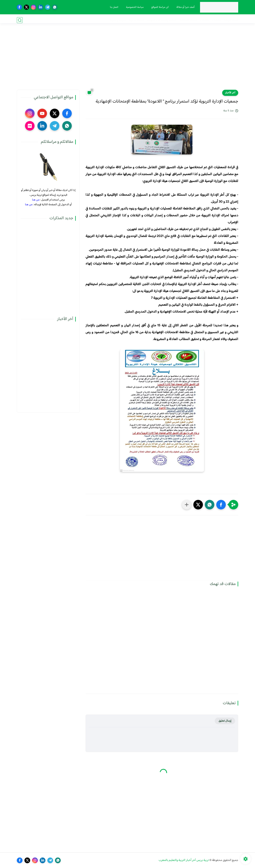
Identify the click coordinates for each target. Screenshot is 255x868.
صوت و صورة (118, 20)
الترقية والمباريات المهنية (162, 20)
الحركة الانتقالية (188, 20)
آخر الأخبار (230, 93)
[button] (221, 505)
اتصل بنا (113, 7)
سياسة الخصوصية (134, 7)
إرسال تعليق (225, 721)
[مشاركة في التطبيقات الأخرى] (187, 505)
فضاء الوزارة (231, 20)
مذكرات (216, 20)
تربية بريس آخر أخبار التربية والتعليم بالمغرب (184, 860)
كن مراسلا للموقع (159, 7)
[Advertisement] (127, 60)
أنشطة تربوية (136, 20)
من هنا (36, 200)
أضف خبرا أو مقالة (184, 7)
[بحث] (20, 20)
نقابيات (205, 20)
